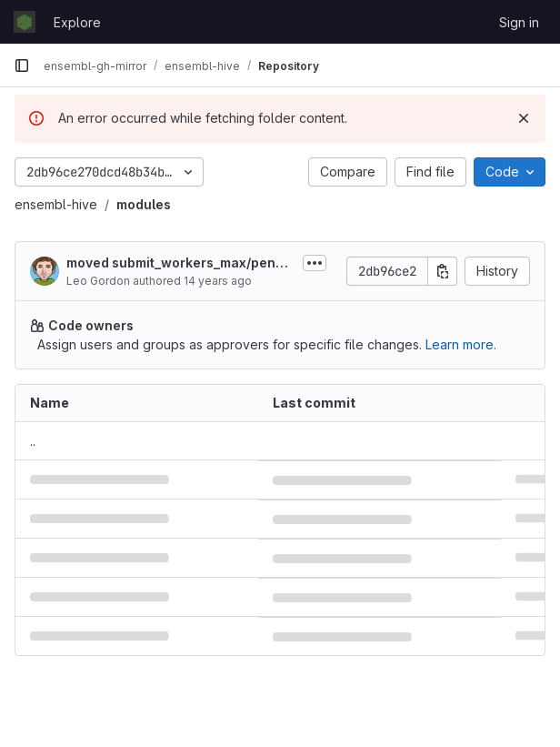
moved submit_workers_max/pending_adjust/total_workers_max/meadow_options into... (181, 263)
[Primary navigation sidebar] (22, 66)
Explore (77, 22)
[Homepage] (25, 22)
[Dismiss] (524, 118)
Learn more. (461, 344)
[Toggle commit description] (315, 263)
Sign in (519, 22)
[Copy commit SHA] (443, 271)
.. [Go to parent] (33, 441)
